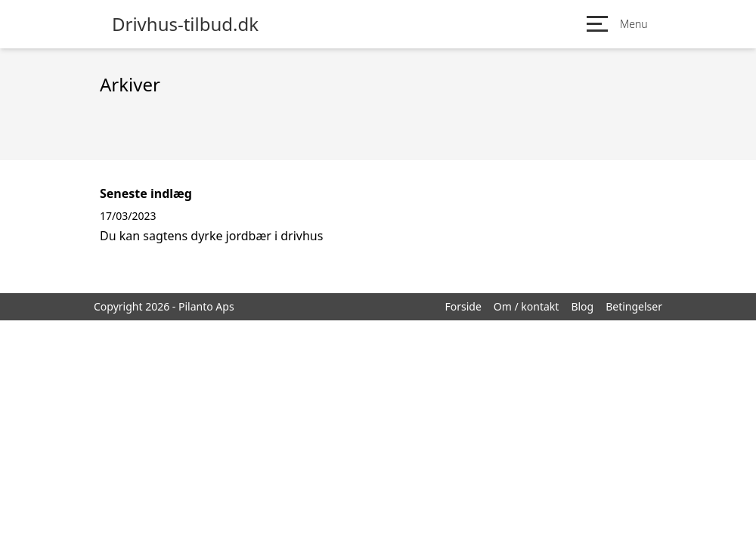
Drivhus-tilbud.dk (185, 24)
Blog (582, 306)
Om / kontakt (527, 306)
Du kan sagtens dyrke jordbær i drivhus (211, 236)
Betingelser (634, 306)
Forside (463, 306)
